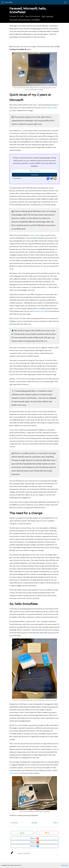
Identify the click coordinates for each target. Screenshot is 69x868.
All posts (34, 823)
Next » (56, 823)
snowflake (36, 20)
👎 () (47, 833)
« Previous (14, 823)
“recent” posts (34, 235)
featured (50, 16)
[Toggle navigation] (65, 2)
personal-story (24, 20)
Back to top (65, 865)
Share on (34, 838)
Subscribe (35, 175)
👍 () (22, 833)
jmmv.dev (7, 2)
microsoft (14, 20)
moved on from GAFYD (42, 311)
